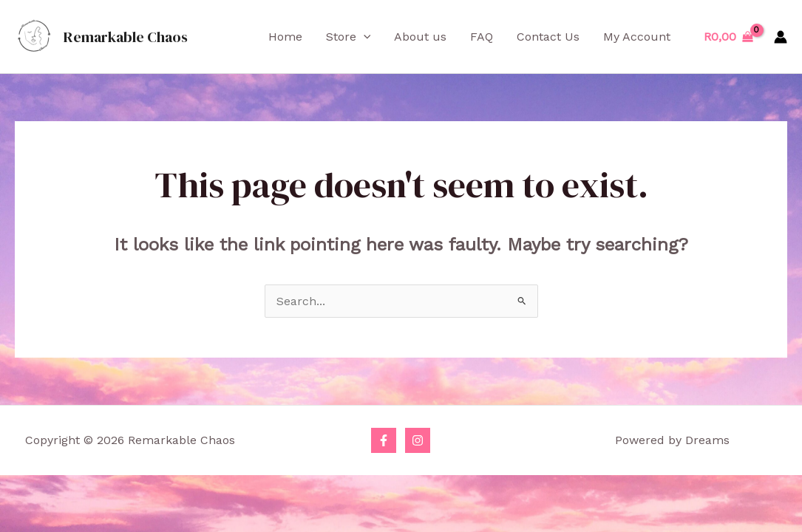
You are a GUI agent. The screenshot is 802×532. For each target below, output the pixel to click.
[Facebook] (384, 440)
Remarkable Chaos (126, 37)
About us (420, 37)
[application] (364, 37)
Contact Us (548, 37)
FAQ (482, 37)
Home (285, 37)
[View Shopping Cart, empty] (728, 37)
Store (349, 37)
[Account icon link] (781, 37)
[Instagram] (418, 440)
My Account (637, 37)
